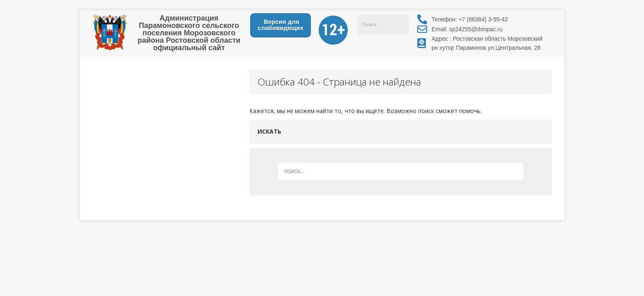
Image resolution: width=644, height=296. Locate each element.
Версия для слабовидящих (281, 25)
